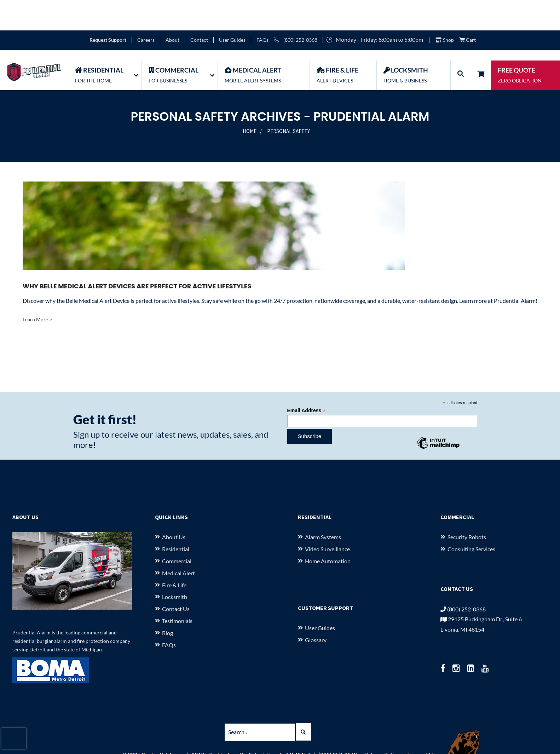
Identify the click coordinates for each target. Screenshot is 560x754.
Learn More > (37, 289)
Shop (445, 10)
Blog (168, 602)
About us (174, 506)
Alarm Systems (323, 506)
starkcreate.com (317, 745)
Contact (199, 10)
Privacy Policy (382, 724)
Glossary (316, 609)
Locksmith (175, 566)
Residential (176, 519)
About (172, 10)
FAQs (262, 10)
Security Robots (467, 506)
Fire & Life (174, 555)
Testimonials (177, 590)
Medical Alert (178, 543)
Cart (467, 10)
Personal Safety (288, 101)
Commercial (177, 531)
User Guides (232, 10)
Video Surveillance (327, 519)
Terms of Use (423, 724)
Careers (146, 10)
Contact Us (176, 578)
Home (250, 101)
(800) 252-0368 (296, 10)
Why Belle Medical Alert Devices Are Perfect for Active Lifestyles (137, 256)
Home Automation (328, 531)
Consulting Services (471, 519)
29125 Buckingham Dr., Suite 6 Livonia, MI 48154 (251, 724)
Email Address (307, 380)
